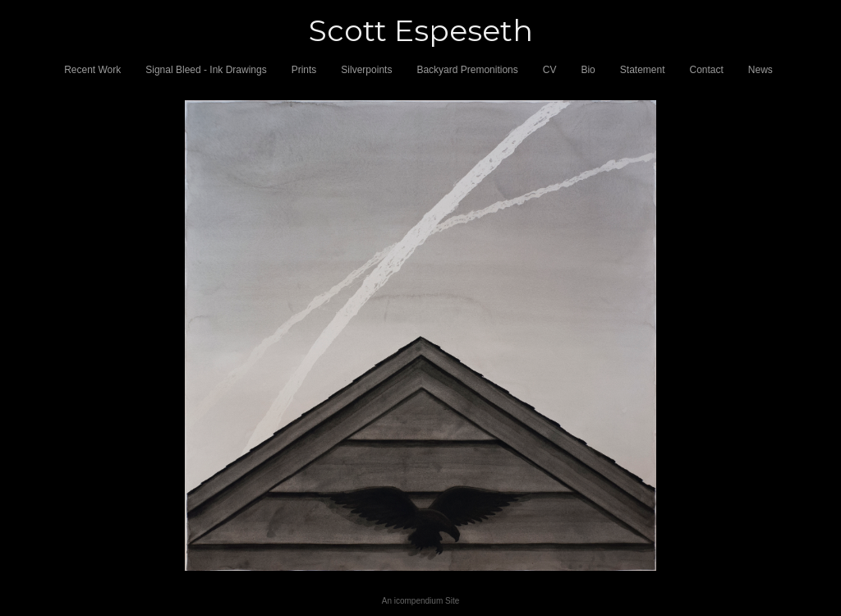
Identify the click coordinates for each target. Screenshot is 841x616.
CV (550, 70)
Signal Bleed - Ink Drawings (206, 70)
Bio (588, 70)
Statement (643, 70)
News (761, 70)
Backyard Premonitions (467, 70)
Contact (707, 70)
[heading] (420, 31)
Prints (304, 70)
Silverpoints (366, 70)
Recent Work (92, 70)
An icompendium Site (421, 601)
